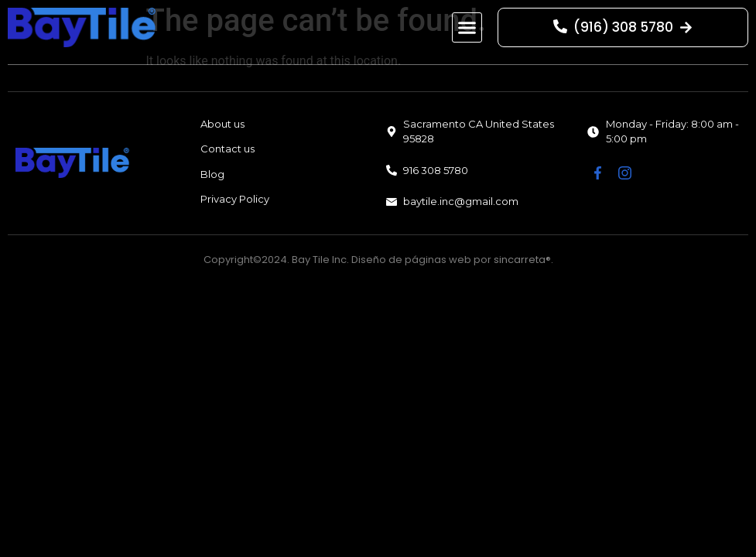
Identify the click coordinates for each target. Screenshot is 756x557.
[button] (467, 28)
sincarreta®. (523, 260)
